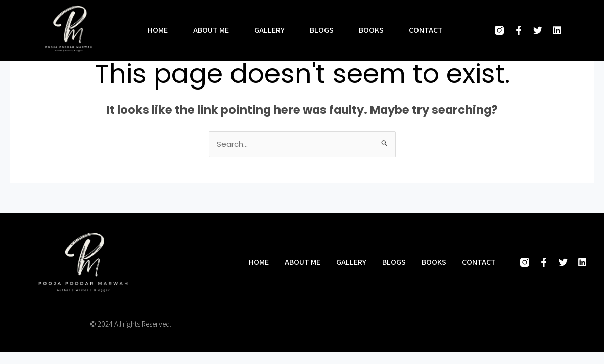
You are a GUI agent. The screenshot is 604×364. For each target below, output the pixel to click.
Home (158, 30)
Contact (426, 30)
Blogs (322, 30)
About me (211, 30)
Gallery (269, 30)
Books (371, 30)
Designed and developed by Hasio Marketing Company (430, 324)
